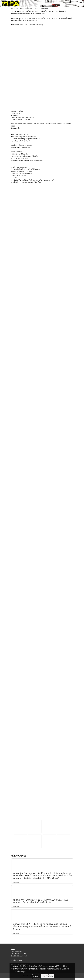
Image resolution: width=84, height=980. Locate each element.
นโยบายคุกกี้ (21, 971)
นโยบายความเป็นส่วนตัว (61, 969)
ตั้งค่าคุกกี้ (35, 976)
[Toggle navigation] (81, 3)
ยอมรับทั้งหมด (48, 976)
